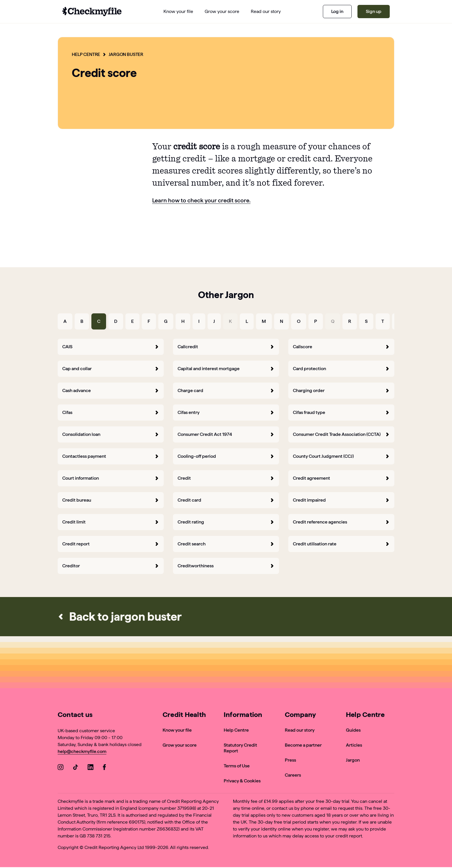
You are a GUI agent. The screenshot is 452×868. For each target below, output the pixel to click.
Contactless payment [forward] (111, 456)
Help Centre (86, 54)
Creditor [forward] (111, 565)
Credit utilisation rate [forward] (341, 544)
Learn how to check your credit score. (201, 200)
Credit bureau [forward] (111, 500)
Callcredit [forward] (226, 346)
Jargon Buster (127, 54)
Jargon (353, 760)
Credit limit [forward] (111, 522)
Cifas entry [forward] (226, 412)
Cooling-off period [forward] (226, 456)
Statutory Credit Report (240, 748)
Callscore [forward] (341, 346)
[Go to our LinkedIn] (91, 768)
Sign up (374, 11)
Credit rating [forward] (226, 522)
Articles (354, 745)
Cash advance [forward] (111, 390)
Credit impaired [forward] (341, 500)
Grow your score (180, 745)
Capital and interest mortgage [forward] (226, 368)
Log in (337, 11)
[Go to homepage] (92, 12)
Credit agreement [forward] (341, 478)
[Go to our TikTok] (76, 768)
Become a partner (303, 745)
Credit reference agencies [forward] (341, 522)
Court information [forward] (111, 478)
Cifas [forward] (111, 412)
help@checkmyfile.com (82, 751)
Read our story (300, 730)
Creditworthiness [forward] (226, 565)
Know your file (177, 730)
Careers (293, 775)
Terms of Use (237, 766)
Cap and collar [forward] (111, 368)
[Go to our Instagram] (61, 768)
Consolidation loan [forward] (111, 434)
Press (290, 760)
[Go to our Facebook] (106, 768)
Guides (353, 730)
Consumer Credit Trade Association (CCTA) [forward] (341, 434)
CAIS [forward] (111, 346)
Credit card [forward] (226, 500)
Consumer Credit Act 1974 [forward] (226, 434)
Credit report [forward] (111, 544)
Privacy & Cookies (242, 781)
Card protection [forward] (341, 368)
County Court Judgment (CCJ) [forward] (341, 456)
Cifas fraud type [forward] (341, 412)
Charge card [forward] (226, 390)
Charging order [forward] (341, 390)
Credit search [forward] (226, 544)
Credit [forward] (226, 478)
